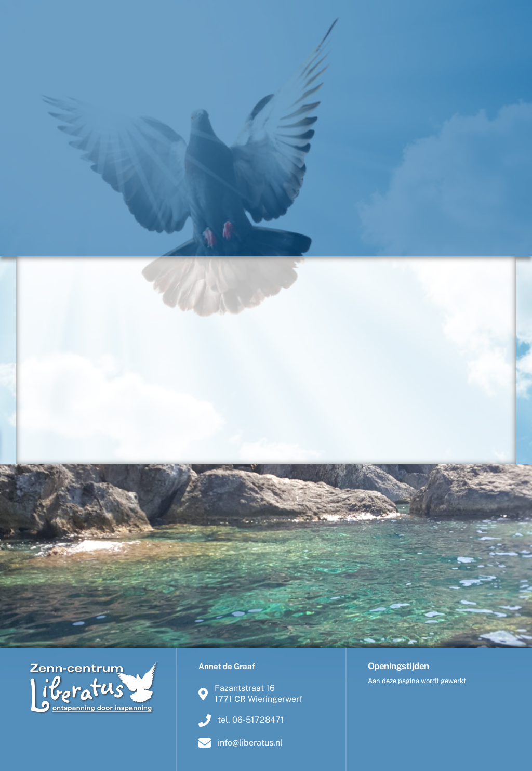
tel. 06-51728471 (241, 720)
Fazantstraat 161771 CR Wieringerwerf (250, 694)
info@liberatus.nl (241, 742)
